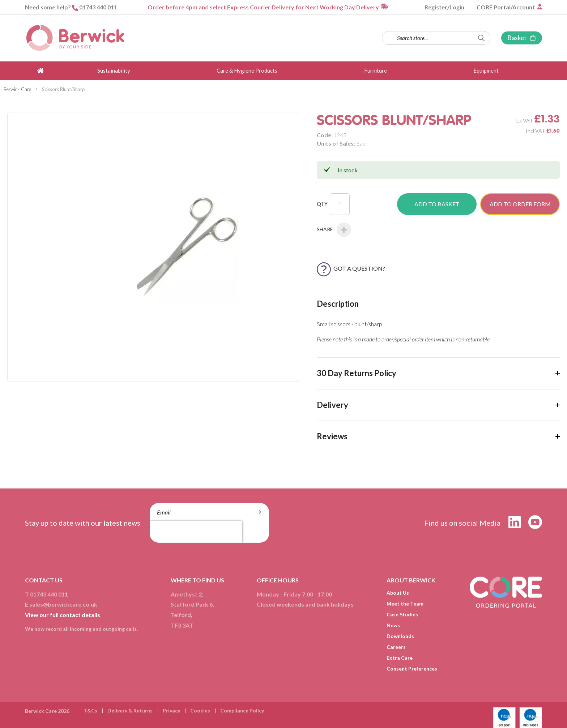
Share (334, 230)
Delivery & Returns (130, 710)
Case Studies (402, 614)
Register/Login (444, 7)
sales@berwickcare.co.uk (63, 604)
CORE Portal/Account (506, 7)
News (393, 625)
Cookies (200, 710)
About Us (398, 593)
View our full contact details (63, 615)
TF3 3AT (182, 625)
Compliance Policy (242, 710)
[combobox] (436, 38)
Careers (396, 647)
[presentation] (196, 532)
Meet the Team (405, 604)
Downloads (400, 636)
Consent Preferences (412, 669)
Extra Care (400, 658)
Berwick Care (17, 89)
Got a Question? (351, 268)
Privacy (171, 710)
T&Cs (91, 710)
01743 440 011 (98, 7)
